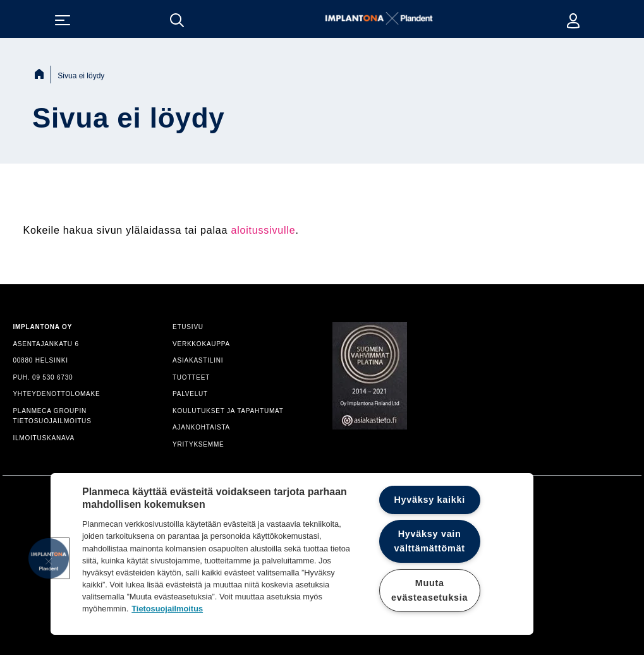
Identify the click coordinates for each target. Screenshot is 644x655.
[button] (49, 558)
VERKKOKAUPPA (201, 344)
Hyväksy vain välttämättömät (429, 541)
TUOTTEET (191, 377)
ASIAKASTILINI (198, 360)
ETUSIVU (188, 327)
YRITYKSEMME (198, 444)
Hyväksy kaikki (429, 500)
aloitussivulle (263, 230)
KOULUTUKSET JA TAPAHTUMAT (228, 411)
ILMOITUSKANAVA (44, 438)
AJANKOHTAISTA (201, 427)
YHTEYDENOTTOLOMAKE (56, 394)
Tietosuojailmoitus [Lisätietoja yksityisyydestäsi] (167, 609)
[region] (292, 554)
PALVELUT (190, 394)
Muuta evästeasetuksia (429, 590)
